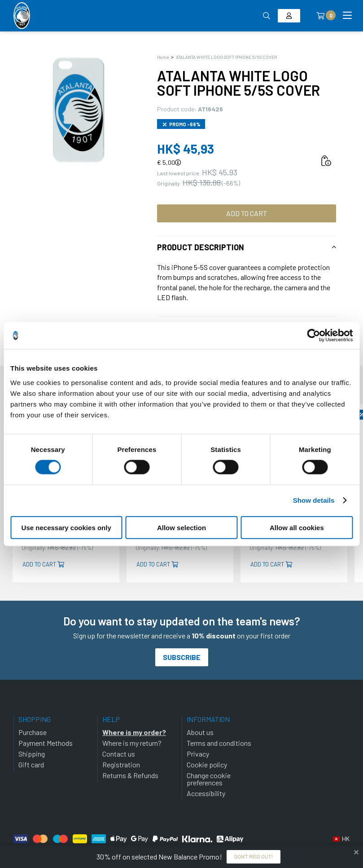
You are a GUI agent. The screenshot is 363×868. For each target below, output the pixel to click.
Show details (314, 500)
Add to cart (247, 213)
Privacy (198, 754)
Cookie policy (207, 764)
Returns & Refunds (130, 775)
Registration (121, 764)
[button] (341, 839)
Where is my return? (132, 743)
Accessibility (206, 793)
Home (163, 57)
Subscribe (182, 657)
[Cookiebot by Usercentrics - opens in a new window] (313, 336)
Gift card (31, 764)
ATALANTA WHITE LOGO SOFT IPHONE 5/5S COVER (226, 57)
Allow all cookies (297, 527)
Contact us (119, 754)
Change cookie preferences (209, 779)
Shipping (32, 754)
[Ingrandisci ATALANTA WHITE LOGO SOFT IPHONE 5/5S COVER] (79, 110)
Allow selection (181, 527)
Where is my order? (134, 732)
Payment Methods (46, 743)
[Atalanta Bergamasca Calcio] (22, 16)
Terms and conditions (219, 743)
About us (200, 732)
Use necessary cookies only (66, 527)
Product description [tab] (201, 247)
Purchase (33, 732)
